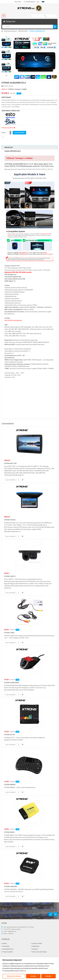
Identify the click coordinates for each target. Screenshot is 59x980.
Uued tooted (6, 946)
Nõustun (48, 976)
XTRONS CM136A (10, 520)
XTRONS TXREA (9, 633)
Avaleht (5, 944)
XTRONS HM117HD (10, 463)
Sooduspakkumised (8, 949)
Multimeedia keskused (10, 31)
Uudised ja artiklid (37, 944)
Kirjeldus (9, 147)
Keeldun (33, 976)
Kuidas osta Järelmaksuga (39, 952)
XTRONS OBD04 (9, 832)
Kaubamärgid (36, 946)
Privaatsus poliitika (8, 952)
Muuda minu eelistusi (14, 976)
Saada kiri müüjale (7, 86)
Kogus (4, 133)
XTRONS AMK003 (10, 785)
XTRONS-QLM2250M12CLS (37, 31)
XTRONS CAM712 (10, 576)
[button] (29, 21)
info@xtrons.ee (12, 931)
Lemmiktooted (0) (29, 2)
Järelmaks (35, 949)
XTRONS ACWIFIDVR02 (11, 683)
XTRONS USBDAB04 (11, 887)
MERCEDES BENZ (23, 31)
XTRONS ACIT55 (9, 735)
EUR (38, 2)
